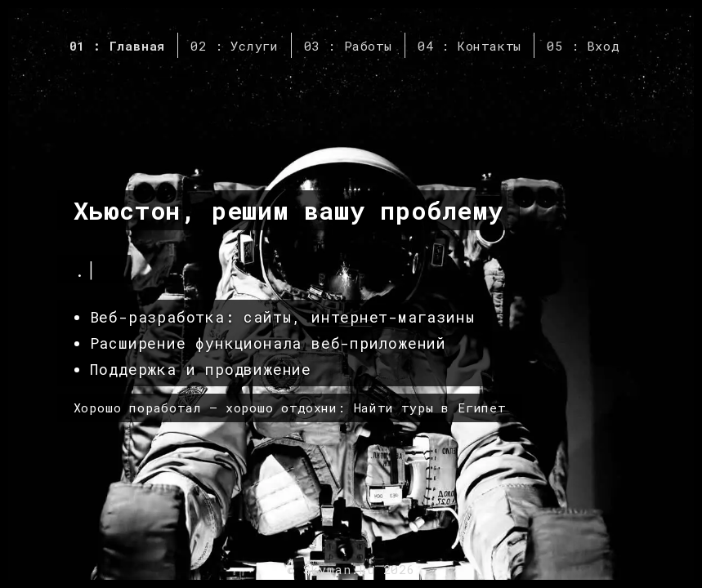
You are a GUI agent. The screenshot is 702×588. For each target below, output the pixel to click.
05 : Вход (583, 46)
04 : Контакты (469, 46)
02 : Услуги (235, 46)
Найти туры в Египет (430, 408)
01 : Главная (118, 46)
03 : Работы (348, 46)
